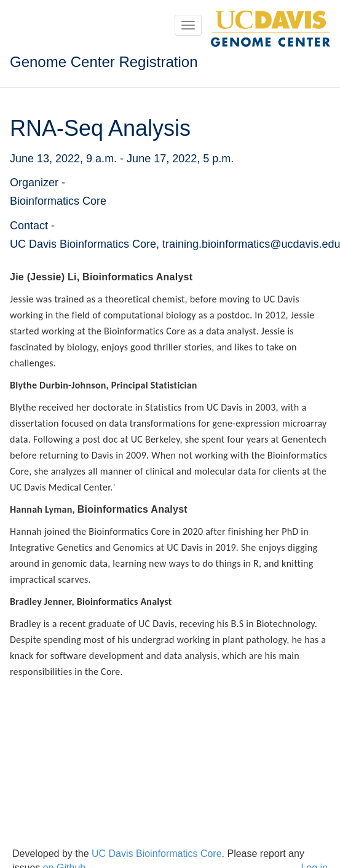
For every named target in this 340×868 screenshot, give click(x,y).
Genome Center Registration (104, 62)
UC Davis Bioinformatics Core (157, 854)
